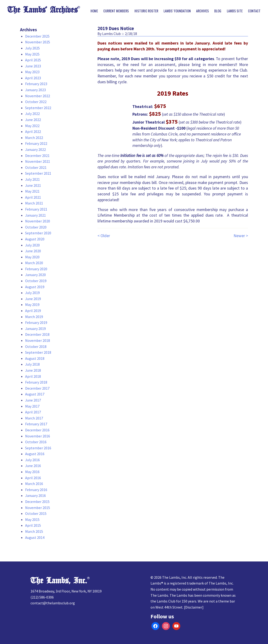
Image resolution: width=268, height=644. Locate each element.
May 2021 (32, 191)
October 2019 (36, 281)
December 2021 (37, 156)
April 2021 (33, 197)
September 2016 (38, 448)
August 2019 (35, 287)
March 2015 (34, 531)
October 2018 (36, 346)
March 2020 (34, 263)
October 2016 (36, 442)
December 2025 (37, 36)
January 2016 (35, 495)
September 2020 (38, 233)
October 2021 (36, 167)
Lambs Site (235, 11)
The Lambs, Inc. (59, 581)
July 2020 (32, 245)
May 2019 (32, 305)
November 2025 (38, 42)
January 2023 (35, 90)
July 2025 (32, 48)
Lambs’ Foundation (177, 11)
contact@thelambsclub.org (53, 603)
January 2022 (35, 149)
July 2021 (32, 179)
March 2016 (34, 484)
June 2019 (33, 299)
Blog (218, 11)
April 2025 (33, 60)
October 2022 (36, 102)
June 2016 (33, 466)
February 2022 (36, 143)
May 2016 (32, 472)
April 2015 (33, 525)
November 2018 (38, 340)
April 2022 (33, 132)
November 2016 (38, 436)
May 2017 (32, 406)
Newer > (241, 236)
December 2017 (37, 388)
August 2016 (35, 454)
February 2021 (36, 209)
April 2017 (33, 412)
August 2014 (35, 537)
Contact (254, 11)
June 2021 (33, 185)
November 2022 (38, 96)
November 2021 (38, 161)
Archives (203, 11)
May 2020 (32, 257)
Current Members (116, 11)
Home (94, 11)
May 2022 (32, 126)
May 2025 (32, 54)
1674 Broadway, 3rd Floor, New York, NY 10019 (66, 591)
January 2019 (35, 329)
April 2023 (33, 78)
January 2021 (35, 215)
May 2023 (32, 72)
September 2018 (38, 352)
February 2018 (36, 382)
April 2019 (33, 311)
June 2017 (33, 400)
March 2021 (34, 203)
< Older (104, 236)
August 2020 (35, 239)
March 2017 (34, 418)
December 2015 (37, 502)
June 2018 (33, 370)
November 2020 (38, 221)
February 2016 (36, 490)
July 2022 (32, 114)
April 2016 (33, 478)
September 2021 (38, 173)
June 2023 (33, 66)
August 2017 (35, 394)
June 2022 (33, 120)
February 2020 (36, 269)
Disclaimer (194, 607)
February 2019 (36, 322)
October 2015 (36, 513)
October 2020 (36, 227)
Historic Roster (146, 11)
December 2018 (37, 334)
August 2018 (35, 358)
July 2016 (32, 460)
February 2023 (36, 84)
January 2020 (35, 275)
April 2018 (33, 376)
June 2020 (33, 251)
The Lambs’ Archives (42, 10)
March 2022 (34, 138)
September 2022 (38, 108)
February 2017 (36, 424)
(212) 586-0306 (42, 597)
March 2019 (34, 317)
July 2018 (32, 364)
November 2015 (38, 508)
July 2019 (32, 293)
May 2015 (32, 519)
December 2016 (37, 430)
